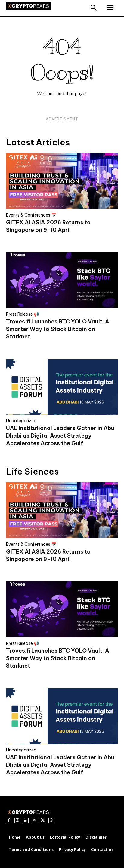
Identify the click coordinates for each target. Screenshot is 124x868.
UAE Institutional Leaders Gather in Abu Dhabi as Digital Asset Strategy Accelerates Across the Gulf (60, 436)
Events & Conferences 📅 (31, 215)
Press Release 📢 (22, 314)
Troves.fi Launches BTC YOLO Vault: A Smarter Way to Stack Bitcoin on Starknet (58, 329)
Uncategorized (21, 421)
